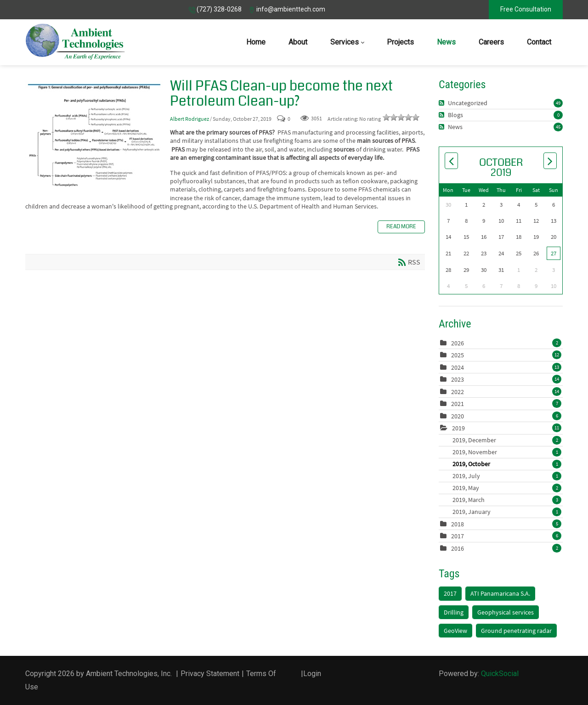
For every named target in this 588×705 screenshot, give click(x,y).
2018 (458, 524)
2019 (458, 428)
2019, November (507, 452)
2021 (458, 404)
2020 (458, 416)
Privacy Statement (210, 674)
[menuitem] (256, 42)
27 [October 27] (554, 253)
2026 (458, 343)
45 (558, 127)
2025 (458, 355)
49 (558, 103)
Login (312, 674)
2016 (458, 548)
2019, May (507, 488)
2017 (458, 536)
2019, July (507, 476)
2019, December (507, 440)
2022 (458, 392)
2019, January (507, 512)
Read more (401, 227)
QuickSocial (500, 674)
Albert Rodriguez (189, 119)
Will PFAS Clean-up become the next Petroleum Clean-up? (94, 136)
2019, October (507, 464)
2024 (458, 367)
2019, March (507, 500)
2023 (458, 379)
